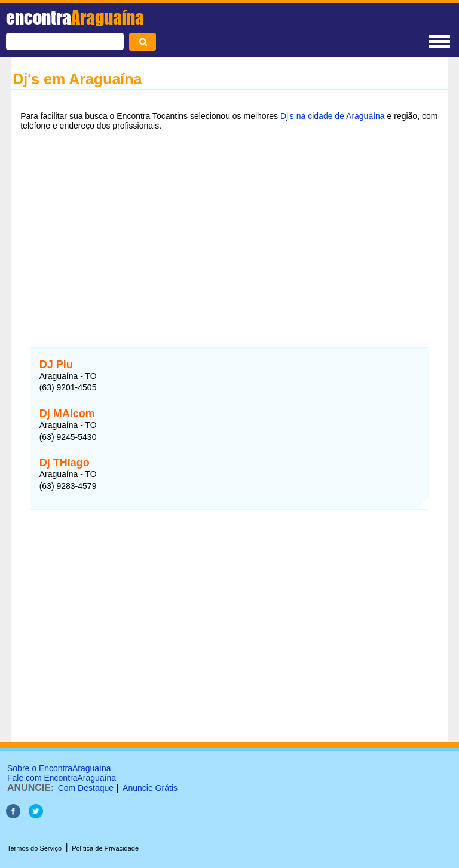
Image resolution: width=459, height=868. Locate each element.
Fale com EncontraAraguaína (62, 778)
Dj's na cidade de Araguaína (333, 116)
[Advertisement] (229, 231)
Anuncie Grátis (150, 788)
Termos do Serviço (34, 848)
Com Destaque (86, 788)
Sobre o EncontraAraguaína (59, 768)
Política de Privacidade (105, 848)
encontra (75, 17)
